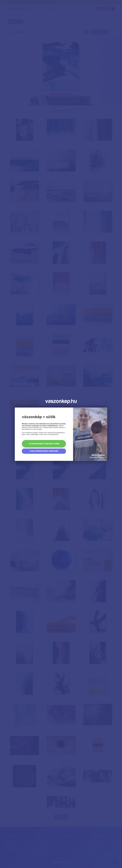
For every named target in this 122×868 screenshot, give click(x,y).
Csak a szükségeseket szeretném (44, 451)
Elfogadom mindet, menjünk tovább (44, 444)
